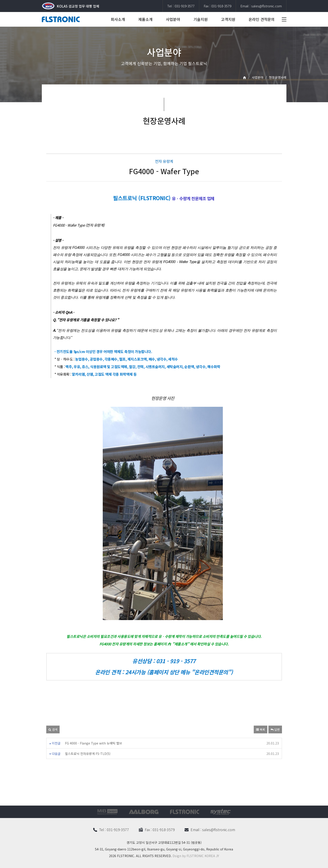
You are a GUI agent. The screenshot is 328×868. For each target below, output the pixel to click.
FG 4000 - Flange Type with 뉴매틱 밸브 (94, 743)
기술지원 (201, 19)
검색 (53, 729)
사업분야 (173, 19)
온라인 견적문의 (262, 19)
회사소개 (118, 19)
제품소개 (145, 19)
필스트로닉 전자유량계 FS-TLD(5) (88, 754)
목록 (261, 729)
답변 (275, 729)
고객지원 (228, 19)
